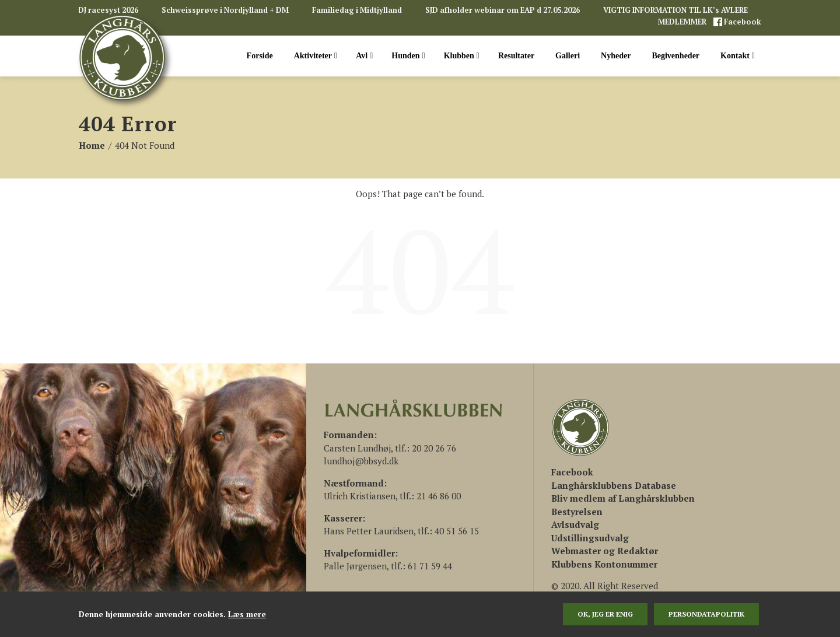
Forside (260, 56)
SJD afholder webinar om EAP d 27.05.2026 (503, 10)
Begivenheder (675, 56)
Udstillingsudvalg (590, 538)
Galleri (568, 56)
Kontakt (738, 56)
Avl (364, 56)
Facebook (742, 22)
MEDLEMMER (683, 22)
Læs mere (247, 614)
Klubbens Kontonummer (604, 564)
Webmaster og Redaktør (605, 551)
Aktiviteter (316, 56)
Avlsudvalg (575, 524)
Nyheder (616, 56)
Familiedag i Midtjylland (357, 10)
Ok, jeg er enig (605, 614)
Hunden (408, 56)
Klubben (462, 56)
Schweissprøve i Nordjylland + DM (225, 10)
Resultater (516, 56)
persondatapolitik (706, 614)
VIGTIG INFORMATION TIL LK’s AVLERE (675, 10)
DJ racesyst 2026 (108, 10)
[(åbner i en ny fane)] (572, 472)
